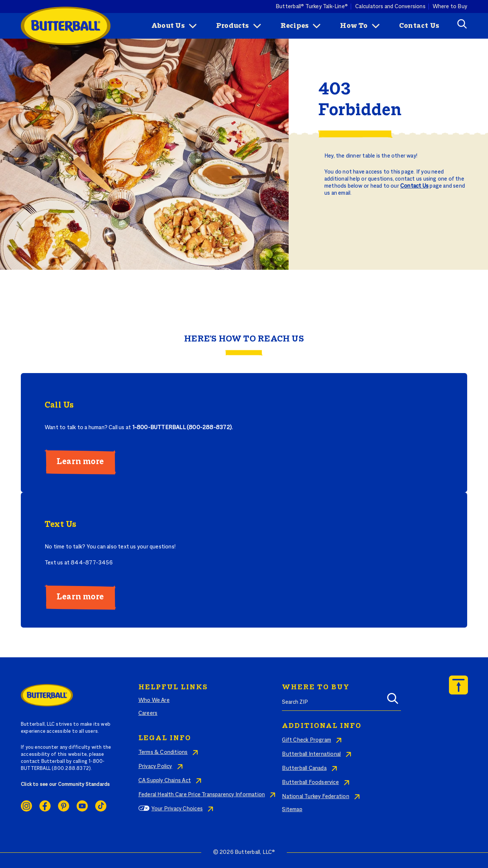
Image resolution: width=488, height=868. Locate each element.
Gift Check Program (306, 740)
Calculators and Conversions (390, 6)
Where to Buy (450, 6)
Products (233, 26)
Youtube (82, 806)
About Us (168, 26)
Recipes (295, 26)
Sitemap (292, 810)
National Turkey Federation (315, 797)
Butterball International (311, 754)
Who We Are (154, 700)
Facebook (45, 806)
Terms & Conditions (163, 752)
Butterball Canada (304, 768)
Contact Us (419, 26)
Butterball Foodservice (310, 783)
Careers (148, 713)
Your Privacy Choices (177, 809)
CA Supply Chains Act (165, 781)
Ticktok (101, 806)
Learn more (80, 462)
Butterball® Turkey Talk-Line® (312, 6)
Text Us (60, 525)
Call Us (59, 405)
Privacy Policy (155, 767)
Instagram (26, 806)
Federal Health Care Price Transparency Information (202, 795)
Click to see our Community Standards (65, 785)
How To (354, 26)
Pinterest (64, 806)
